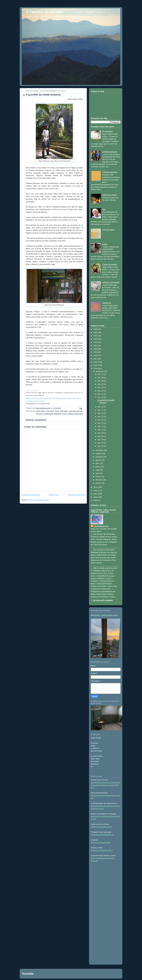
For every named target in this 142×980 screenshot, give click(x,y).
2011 (96, 494)
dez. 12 (101, 423)
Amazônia (50, 411)
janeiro (99, 483)
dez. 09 (101, 433)
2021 (96, 346)
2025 (96, 333)
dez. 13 (101, 420)
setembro (100, 457)
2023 (96, 339)
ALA (104, 209)
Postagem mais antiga (76, 495)
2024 (96, 336)
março (98, 477)
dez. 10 (101, 430)
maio (98, 470)
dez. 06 (101, 440)
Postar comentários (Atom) (39, 500)
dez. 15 (101, 417)
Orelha (105, 244)
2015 (96, 365)
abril (98, 473)
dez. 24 (101, 387)
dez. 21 (101, 394)
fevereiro (99, 480)
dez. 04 (101, 443)
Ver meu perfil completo (103, 600)
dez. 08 (101, 436)
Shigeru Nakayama (76, 414)
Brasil (57, 411)
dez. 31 (101, 374)
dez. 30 (101, 378)
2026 (96, 329)
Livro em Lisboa (108, 230)
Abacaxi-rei (107, 303)
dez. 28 (101, 381)
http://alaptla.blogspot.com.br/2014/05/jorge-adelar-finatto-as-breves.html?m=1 (105, 785)
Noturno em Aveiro (109, 195)
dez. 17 (101, 410)
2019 (96, 352)
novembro (100, 450)
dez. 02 (101, 446)
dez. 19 (101, 397)
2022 (96, 342)
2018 (96, 355)
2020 (96, 349)
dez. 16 (101, 413)
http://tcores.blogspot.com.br (102, 850)
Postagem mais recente (31, 495)
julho (98, 463)
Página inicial (54, 495)
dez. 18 (101, 407)
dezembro (100, 371)
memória (39, 414)
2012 (96, 491)
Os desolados (108, 131)
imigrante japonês (76, 411)
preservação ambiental (52, 414)
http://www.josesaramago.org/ (102, 835)
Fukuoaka (64, 411)
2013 (96, 487)
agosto (99, 460)
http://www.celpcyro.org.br (101, 843)
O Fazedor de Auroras (45, 12)
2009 (96, 500)
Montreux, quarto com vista (104, 615)
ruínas (65, 414)
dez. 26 (101, 384)
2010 (96, 497)
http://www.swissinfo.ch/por (101, 827)
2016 (96, 362)
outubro (99, 454)
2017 (96, 359)
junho (98, 467)
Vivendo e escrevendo (111, 282)
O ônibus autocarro (110, 152)
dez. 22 (101, 391)
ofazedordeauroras (101, 526)
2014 (96, 369)
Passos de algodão (110, 264)
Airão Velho (41, 411)
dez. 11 (101, 426)
